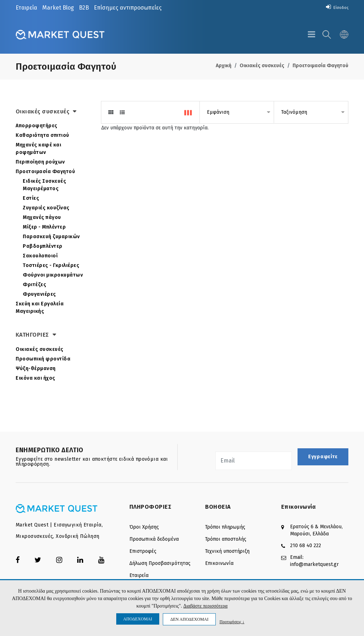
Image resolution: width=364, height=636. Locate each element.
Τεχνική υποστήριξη (227, 551)
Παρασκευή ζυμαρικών (51, 237)
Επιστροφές (143, 551)
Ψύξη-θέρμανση (36, 368)
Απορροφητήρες (37, 126)
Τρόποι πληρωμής (225, 527)
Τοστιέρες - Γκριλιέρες (51, 265)
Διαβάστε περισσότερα (205, 606)
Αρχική (224, 66)
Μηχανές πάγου (42, 217)
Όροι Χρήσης (144, 527)
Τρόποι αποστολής (226, 539)
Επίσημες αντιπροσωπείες (128, 8)
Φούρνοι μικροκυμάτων (53, 275)
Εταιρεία (26, 8)
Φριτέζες (34, 285)
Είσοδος (335, 7)
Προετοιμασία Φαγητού (320, 66)
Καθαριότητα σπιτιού (42, 135)
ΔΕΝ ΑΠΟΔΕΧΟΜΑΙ (189, 619)
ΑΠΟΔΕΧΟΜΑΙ (138, 619)
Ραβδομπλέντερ (43, 246)
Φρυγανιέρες (39, 294)
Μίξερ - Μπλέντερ (44, 227)
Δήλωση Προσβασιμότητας (160, 563)
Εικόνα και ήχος (36, 378)
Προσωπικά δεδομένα (154, 539)
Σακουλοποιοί (40, 256)
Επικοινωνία (219, 563)
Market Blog (58, 8)
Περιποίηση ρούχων (40, 162)
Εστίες (31, 198)
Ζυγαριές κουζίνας (46, 208)
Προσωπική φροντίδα (43, 359)
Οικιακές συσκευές (262, 66)
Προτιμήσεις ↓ (232, 622)
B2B (84, 8)
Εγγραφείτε (323, 457)
